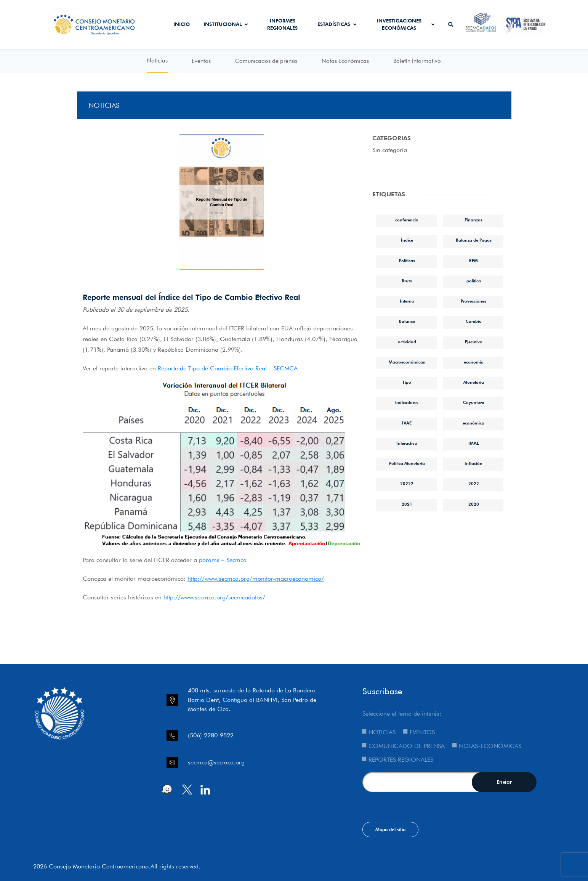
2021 (407, 504)
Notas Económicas (345, 61)
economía (474, 362)
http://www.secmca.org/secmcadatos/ (214, 597)
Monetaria (474, 382)
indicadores (407, 402)
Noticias (157, 61)
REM (473, 261)
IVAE (407, 423)
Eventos (201, 61)
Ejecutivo (474, 342)
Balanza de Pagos (474, 240)
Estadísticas (337, 24)
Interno (407, 301)
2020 (474, 504)
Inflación (473, 463)
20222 (407, 484)
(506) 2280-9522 (211, 735)
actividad (407, 342)
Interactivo (407, 443)
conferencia (407, 220)
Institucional (226, 24)
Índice (407, 240)
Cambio (474, 321)
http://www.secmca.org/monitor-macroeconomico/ (256, 579)
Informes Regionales (282, 24)
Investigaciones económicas (406, 24)
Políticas (407, 261)
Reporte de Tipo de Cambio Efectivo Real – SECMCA (228, 368)
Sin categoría (390, 150)
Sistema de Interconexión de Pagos (525, 24)
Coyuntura (474, 402)
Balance (407, 321)
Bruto (407, 281)
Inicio (182, 24)
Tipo (407, 382)
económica (473, 423)
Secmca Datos (481, 24)
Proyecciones (473, 301)
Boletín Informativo (417, 61)
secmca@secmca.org (216, 762)
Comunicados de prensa (266, 61)
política (474, 281)
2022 (474, 484)
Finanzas (473, 220)
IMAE (474, 443)
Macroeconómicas (407, 362)
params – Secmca (223, 560)
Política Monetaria (407, 463)
